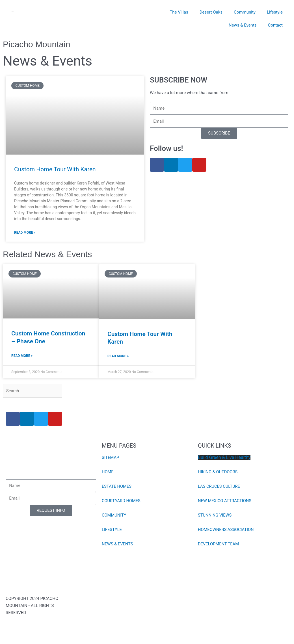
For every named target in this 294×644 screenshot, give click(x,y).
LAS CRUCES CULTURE (219, 487)
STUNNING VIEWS (215, 516)
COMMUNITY (114, 516)
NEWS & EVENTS (118, 545)
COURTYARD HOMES (122, 502)
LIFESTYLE (112, 530)
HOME (108, 473)
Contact (275, 25)
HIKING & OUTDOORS (218, 473)
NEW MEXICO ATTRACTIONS (225, 502)
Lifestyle (275, 12)
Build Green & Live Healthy (224, 458)
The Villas (179, 12)
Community (245, 12)
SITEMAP (111, 458)
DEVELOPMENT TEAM (219, 545)
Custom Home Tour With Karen (55, 169)
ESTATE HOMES (117, 487)
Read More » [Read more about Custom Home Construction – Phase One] (22, 356)
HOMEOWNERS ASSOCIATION (226, 530)
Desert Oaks (211, 12)
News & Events (243, 25)
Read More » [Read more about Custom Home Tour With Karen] (25, 233)
